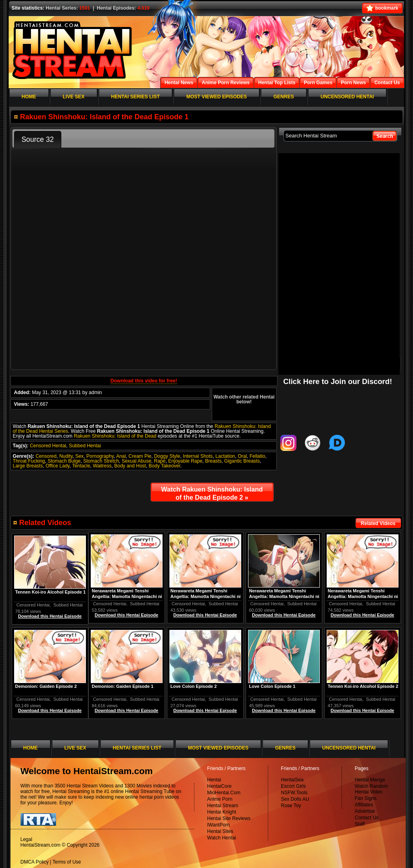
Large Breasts (28, 466)
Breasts (214, 461)
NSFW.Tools (294, 793)
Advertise (365, 811)
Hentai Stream (223, 806)
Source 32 (38, 139)
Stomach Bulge (64, 461)
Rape (160, 461)
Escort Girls (294, 786)
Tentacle (81, 466)
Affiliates (364, 805)
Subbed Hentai (85, 446)
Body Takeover (165, 466)
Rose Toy (291, 806)
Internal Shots (198, 456)
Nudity (66, 456)
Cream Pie (140, 456)
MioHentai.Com (224, 793)
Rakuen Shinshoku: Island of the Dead (115, 436)
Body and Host (130, 466)
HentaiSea (292, 780)
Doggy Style (167, 456)
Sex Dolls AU (295, 799)
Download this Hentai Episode (363, 615)
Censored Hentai (48, 446)
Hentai (214, 780)
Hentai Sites (220, 831)
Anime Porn (220, 799)
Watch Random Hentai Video (371, 789)
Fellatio (258, 456)
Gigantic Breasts (242, 461)
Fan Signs (366, 798)
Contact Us (367, 818)
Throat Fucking (29, 461)
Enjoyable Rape (185, 461)
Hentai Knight (222, 812)
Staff (360, 824)
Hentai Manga (370, 780)
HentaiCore (220, 786)
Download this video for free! (144, 381)
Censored (46, 456)
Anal (121, 456)
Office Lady (58, 466)
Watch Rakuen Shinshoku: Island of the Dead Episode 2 (212, 493)
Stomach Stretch (101, 461)
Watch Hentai (222, 838)
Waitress (102, 466)
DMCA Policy (35, 862)
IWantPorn (219, 825)
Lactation (225, 456)
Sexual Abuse (137, 461)
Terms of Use (67, 862)
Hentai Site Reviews (229, 818)
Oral (242, 456)
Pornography (100, 456)
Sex (80, 456)
